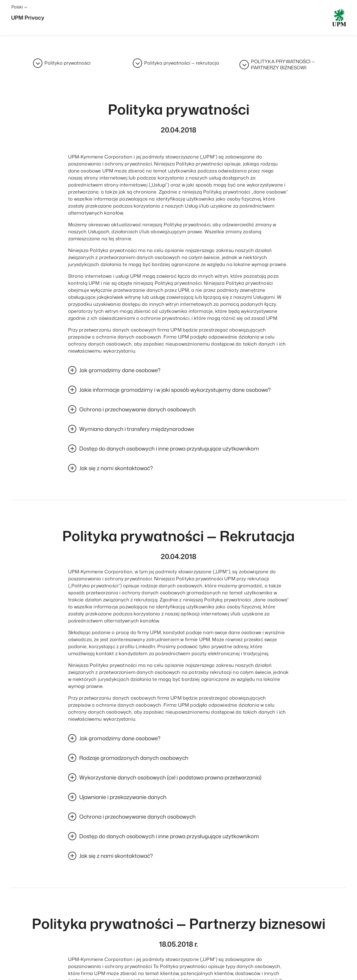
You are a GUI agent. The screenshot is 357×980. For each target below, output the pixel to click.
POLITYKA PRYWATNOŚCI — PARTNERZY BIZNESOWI (283, 65)
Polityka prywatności (68, 63)
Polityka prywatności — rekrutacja (182, 63)
